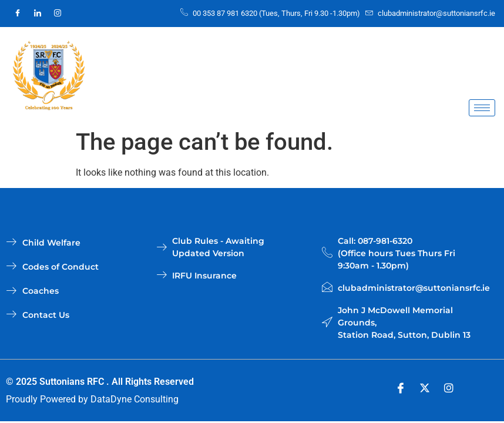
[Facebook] (18, 14)
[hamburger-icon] (482, 108)
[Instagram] (58, 14)
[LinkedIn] (38, 14)
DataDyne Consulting (135, 399)
